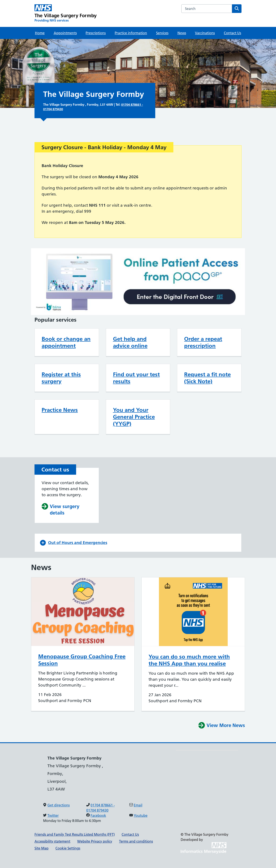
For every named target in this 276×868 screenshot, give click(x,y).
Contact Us (232, 33)
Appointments (65, 33)
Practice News (60, 410)
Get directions (59, 805)
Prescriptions (96, 33)
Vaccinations (205, 33)
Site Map (42, 848)
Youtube (141, 815)
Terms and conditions (136, 841)
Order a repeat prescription (203, 342)
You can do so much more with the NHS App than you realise (189, 660)
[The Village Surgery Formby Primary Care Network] (66, 13)
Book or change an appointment (66, 342)
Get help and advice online (130, 342)
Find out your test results (136, 378)
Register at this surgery (61, 378)
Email (138, 805)
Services (162, 33)
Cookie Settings (68, 848)
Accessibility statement (52, 841)
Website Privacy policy (95, 841)
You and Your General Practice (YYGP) (134, 417)
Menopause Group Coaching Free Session (82, 660)
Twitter (53, 815)
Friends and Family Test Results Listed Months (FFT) (75, 834)
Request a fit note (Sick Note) (207, 378)
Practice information (131, 33)
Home (40, 33)
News (182, 33)
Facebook (98, 815)
